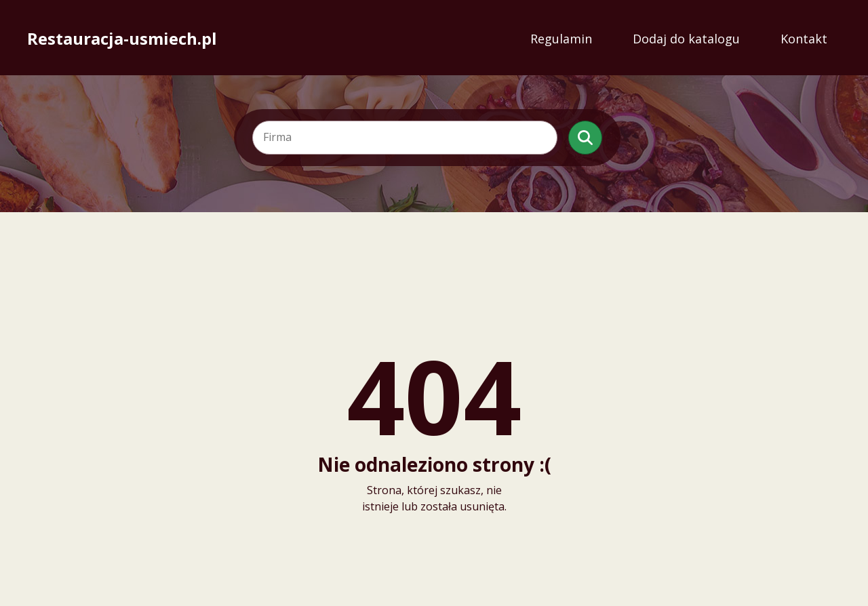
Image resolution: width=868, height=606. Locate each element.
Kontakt (804, 39)
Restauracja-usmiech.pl (122, 39)
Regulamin (561, 39)
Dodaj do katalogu (686, 39)
